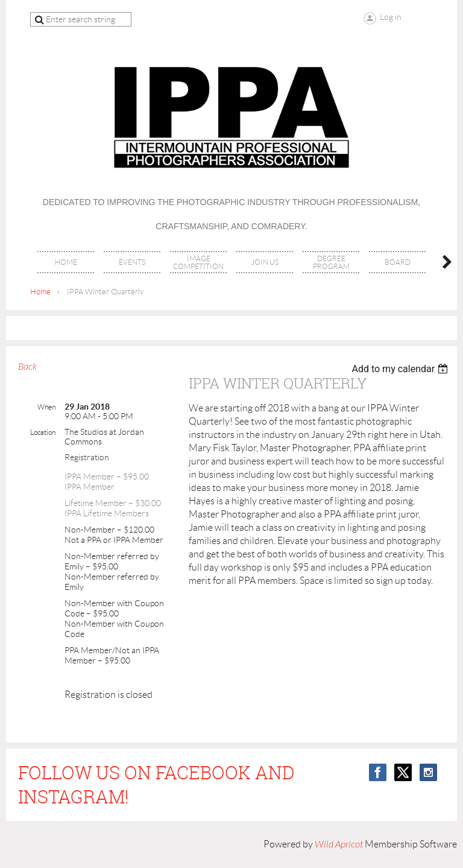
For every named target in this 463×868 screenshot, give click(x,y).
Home (40, 292)
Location (43, 432)
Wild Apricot (339, 844)
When (46, 407)
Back (27, 367)
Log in (391, 17)
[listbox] (401, 369)
